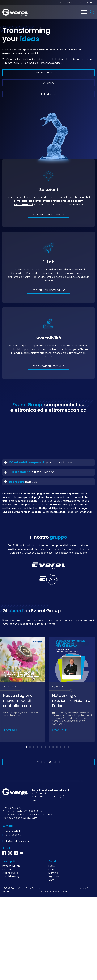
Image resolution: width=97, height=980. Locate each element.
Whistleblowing (11, 876)
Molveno (53, 873)
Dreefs (52, 869)
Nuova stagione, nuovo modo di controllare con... (18, 701)
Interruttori (13, 197)
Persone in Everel (12, 866)
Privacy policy (47, 888)
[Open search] (92, 12)
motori (53, 197)
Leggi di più (12, 730)
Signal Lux (54, 876)
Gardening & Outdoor (22, 553)
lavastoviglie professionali (51, 201)
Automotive (68, 549)
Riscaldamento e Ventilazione (70, 553)
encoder (43, 197)
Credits (65, 892)
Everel (52, 866)
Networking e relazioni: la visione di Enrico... (72, 701)
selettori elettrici (28, 197)
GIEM (51, 880)
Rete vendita (86, 2)
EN (60, 2)
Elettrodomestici (44, 553)
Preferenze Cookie (49, 892)
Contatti (70, 2)
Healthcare (82, 549)
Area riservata (10, 873)
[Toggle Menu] (84, 12)
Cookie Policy (86, 888)
